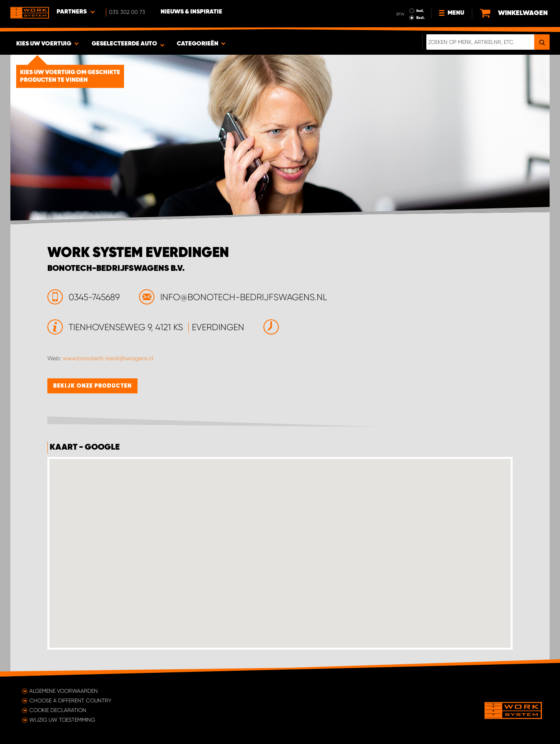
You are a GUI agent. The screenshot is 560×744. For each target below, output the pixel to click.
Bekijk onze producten (92, 386)
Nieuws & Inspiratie (191, 12)
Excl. (421, 18)
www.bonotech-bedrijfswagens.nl (108, 358)
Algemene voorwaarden (64, 691)
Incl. (420, 11)
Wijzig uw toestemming (62, 720)
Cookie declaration (58, 710)
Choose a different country (70, 700)
